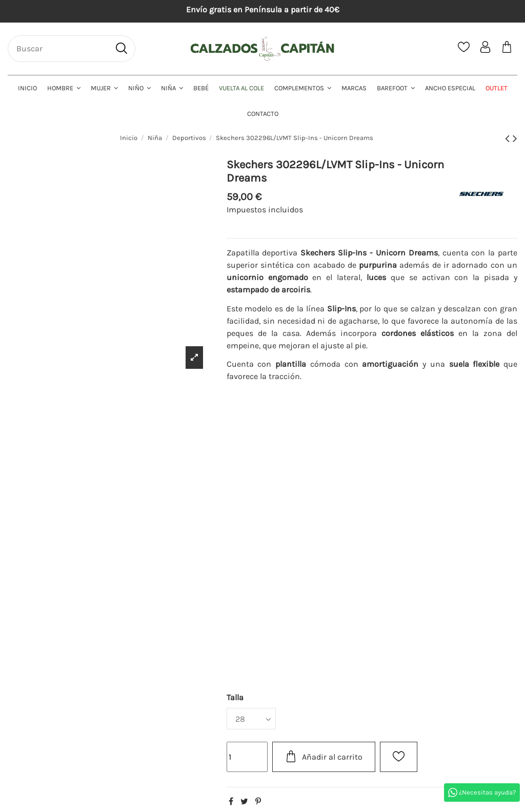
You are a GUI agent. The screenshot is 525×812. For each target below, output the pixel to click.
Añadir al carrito (324, 756)
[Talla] (251, 719)
